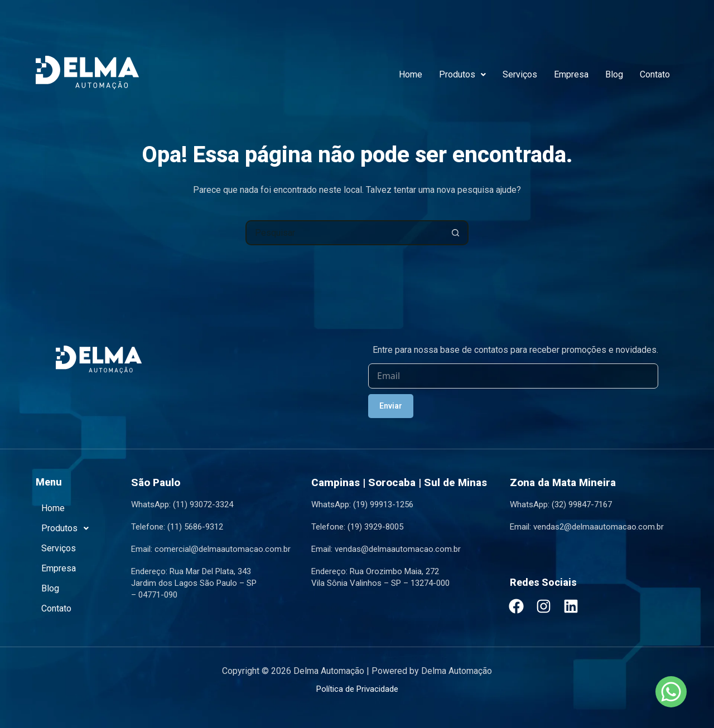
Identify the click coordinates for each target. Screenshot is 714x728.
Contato (655, 74)
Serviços (520, 74)
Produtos (462, 74)
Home (411, 74)
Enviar (391, 406)
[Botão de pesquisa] (456, 233)
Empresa (571, 74)
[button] (462, 75)
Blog (614, 74)
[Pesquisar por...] (344, 233)
